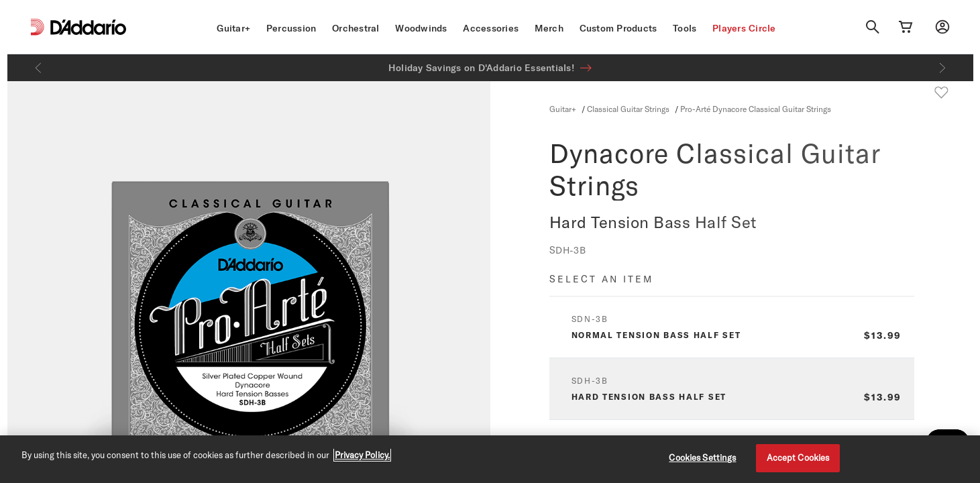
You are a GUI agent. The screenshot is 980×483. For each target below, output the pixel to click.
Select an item (601, 279)
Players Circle (744, 28)
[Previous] (38, 68)
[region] (490, 459)
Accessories (491, 28)
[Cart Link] (906, 27)
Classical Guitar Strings (628, 109)
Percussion (291, 28)
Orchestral (356, 28)
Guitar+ (233, 28)
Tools (685, 28)
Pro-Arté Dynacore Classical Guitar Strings (756, 109)
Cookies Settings (702, 458)
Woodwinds (421, 28)
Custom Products (618, 28)
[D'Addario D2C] (88, 27)
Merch (549, 28)
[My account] (942, 27)
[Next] (942, 68)
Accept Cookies (798, 458)
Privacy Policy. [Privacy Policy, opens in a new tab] (362, 455)
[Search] (873, 27)
